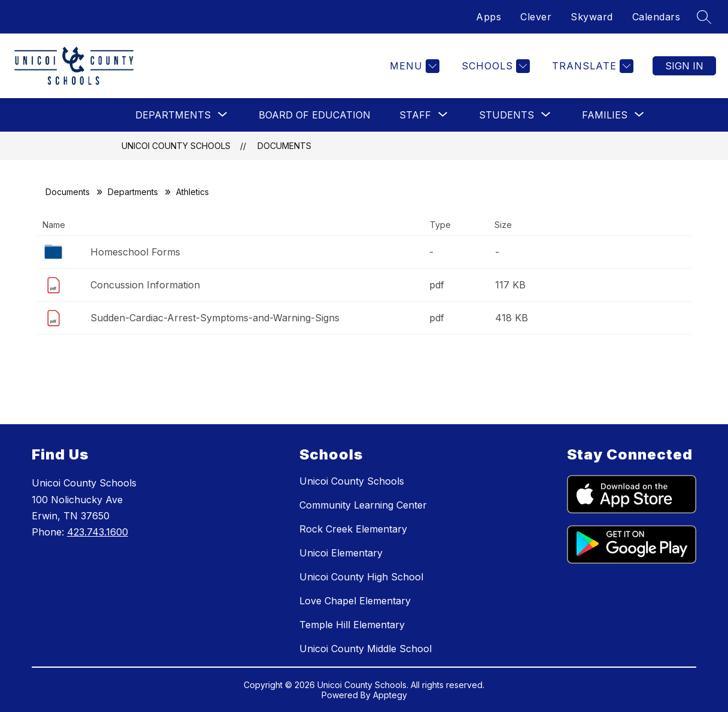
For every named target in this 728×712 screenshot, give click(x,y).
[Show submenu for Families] (605, 115)
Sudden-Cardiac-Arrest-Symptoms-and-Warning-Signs (215, 318)
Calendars (656, 17)
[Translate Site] (591, 66)
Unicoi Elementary (341, 553)
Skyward (592, 17)
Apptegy (390, 695)
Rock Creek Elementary (353, 529)
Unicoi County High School (361, 577)
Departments (133, 192)
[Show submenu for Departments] (173, 115)
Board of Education (315, 115)
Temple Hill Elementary (352, 625)
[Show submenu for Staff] (415, 115)
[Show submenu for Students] (506, 115)
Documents (284, 146)
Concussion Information (145, 285)
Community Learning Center (363, 505)
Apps (489, 17)
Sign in (684, 66)
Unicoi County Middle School (365, 649)
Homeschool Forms (135, 252)
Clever (536, 17)
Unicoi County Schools (176, 146)
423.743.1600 (98, 532)
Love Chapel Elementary (355, 601)
